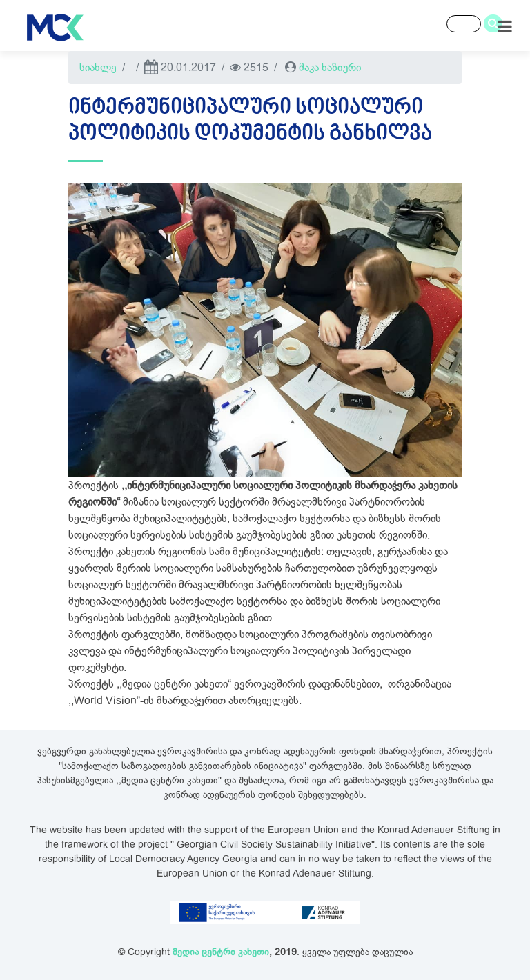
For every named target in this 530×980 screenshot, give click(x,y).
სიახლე (98, 68)
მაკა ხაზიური (330, 68)
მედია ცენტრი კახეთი (221, 952)
